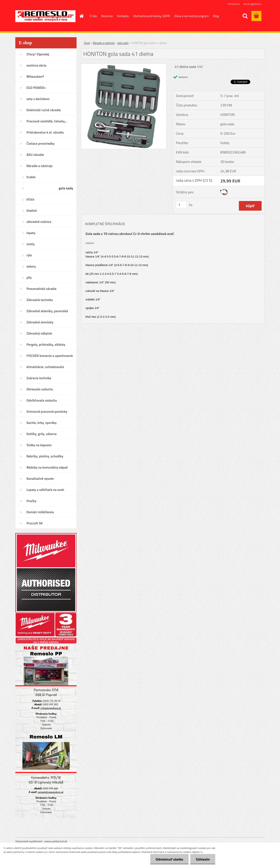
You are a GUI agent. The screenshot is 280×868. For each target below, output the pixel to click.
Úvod (87, 43)
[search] (245, 16)
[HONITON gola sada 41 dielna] (124, 65)
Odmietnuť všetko (169, 859)
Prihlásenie (234, 4)
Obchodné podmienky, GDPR (152, 16)
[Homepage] (81, 16)
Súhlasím (203, 859)
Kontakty (123, 16)
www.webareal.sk (56, 841)
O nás (93, 16)
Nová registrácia (252, 4)
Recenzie (107, 16)
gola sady (123, 43)
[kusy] (181, 205)
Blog (216, 16)
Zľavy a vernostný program (192, 16)
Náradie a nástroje (104, 43)
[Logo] (45, 16)
